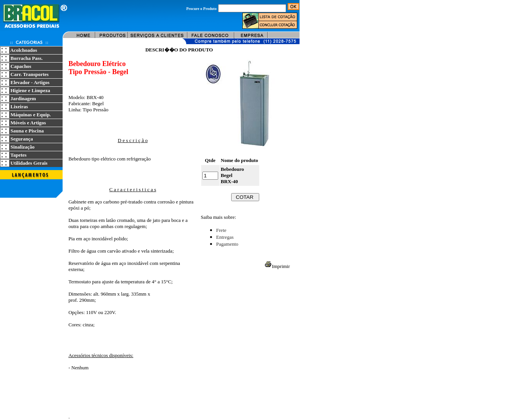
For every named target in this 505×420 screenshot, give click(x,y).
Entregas (225, 237)
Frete (221, 230)
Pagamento (227, 244)
